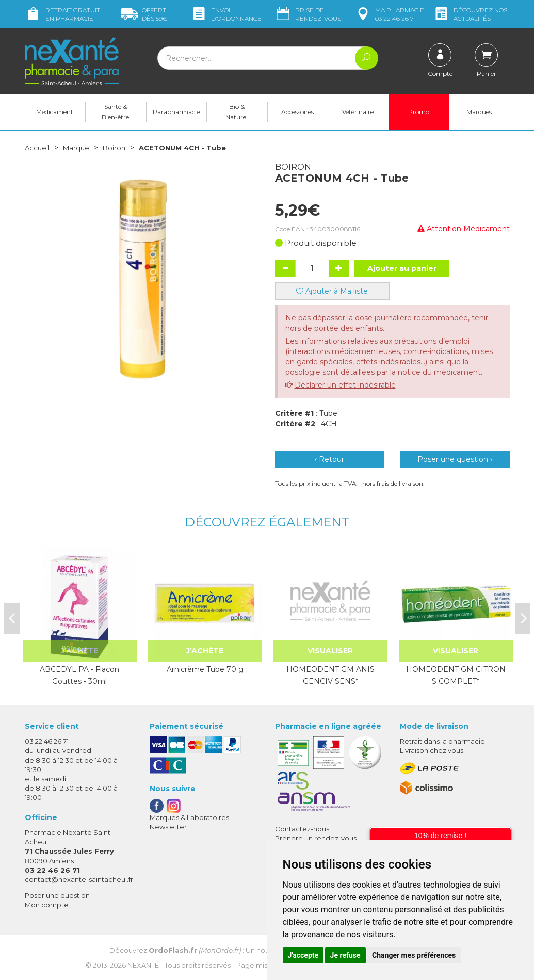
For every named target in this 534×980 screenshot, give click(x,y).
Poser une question (57, 895)
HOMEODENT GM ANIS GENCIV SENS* (330, 675)
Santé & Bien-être (115, 112)
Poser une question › (455, 459)
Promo (419, 112)
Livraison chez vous (432, 750)
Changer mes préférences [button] (414, 955)
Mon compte (47, 905)
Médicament (55, 112)
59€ (144, 14)
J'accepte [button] (303, 955)
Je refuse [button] (345, 955)
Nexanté (143, 965)
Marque (78, 148)
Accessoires (297, 112)
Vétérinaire (358, 112)
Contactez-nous (302, 829)
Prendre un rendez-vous (316, 838)
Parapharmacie (176, 112)
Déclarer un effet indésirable (345, 385)
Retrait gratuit (62, 14)
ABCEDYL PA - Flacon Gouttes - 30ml (79, 675)
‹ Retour (329, 459)
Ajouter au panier (402, 268)
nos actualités (470, 14)
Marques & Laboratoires (189, 817)
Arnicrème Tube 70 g (205, 669)
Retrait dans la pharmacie (442, 741)
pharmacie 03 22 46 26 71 (389, 14)
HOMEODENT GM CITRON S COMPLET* (456, 675)
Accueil (38, 148)
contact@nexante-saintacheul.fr (79, 879)
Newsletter (168, 827)
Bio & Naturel (237, 112)
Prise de (308, 14)
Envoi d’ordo (226, 14)
